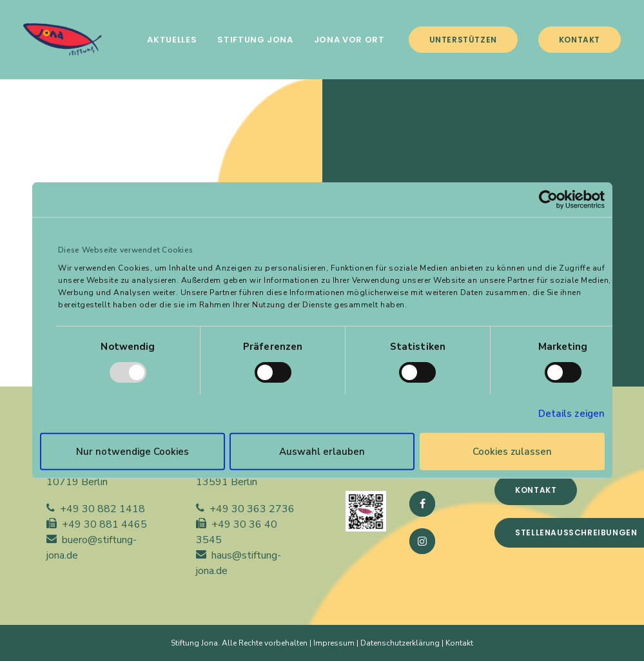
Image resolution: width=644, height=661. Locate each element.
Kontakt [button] (536, 490)
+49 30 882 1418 (102, 509)
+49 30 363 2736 (252, 509)
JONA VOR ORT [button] (349, 40)
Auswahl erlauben (322, 452)
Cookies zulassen (512, 452)
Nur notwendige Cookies (132, 452)
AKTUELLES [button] (172, 40)
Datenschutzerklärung (400, 643)
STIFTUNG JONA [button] (255, 40)
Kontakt (459, 643)
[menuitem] (172, 39)
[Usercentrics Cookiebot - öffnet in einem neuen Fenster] (548, 200)
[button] (422, 504)
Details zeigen (571, 414)
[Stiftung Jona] (63, 39)
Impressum (334, 643)
